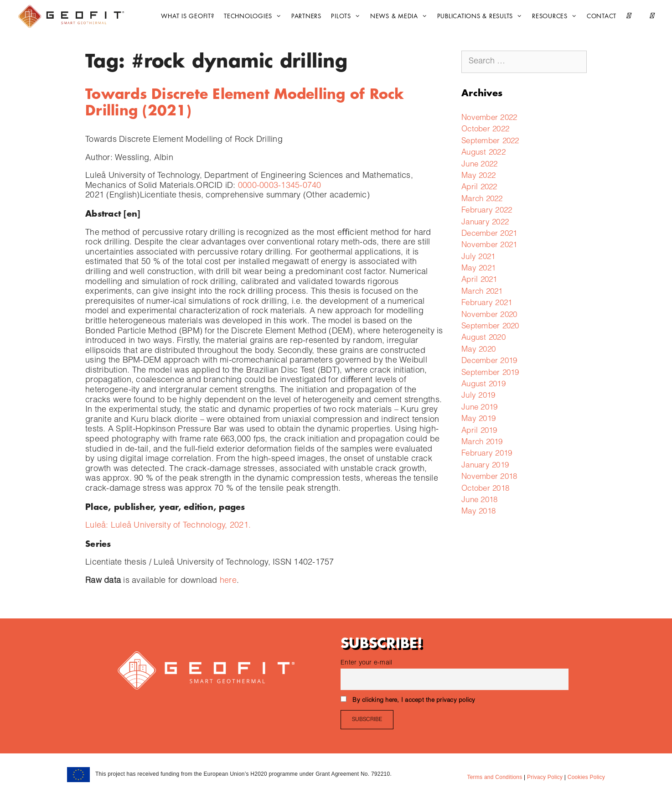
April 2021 (479, 280)
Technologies (255, 16)
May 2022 (478, 176)
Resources (557, 16)
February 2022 (487, 211)
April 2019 (479, 431)
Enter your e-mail (366, 663)
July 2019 (478, 396)
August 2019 (483, 385)
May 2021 (478, 269)
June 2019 (479, 408)
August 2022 (483, 153)
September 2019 (490, 373)
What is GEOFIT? (187, 16)
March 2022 (482, 200)
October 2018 (485, 489)
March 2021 (482, 292)
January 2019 (485, 466)
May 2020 (478, 350)
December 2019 (489, 361)
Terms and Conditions (494, 777)
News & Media (401, 16)
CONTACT (602, 16)
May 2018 (478, 512)
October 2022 (485, 130)
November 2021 (489, 246)
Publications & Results (482, 16)
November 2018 (489, 477)
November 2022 (489, 118)
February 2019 (487, 454)
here (228, 581)
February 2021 (487, 304)
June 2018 (479, 501)
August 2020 (483, 338)
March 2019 (482, 443)
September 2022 (490, 142)
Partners (306, 16)
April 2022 (479, 188)
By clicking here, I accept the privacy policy (414, 701)
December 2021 (489, 234)
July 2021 (478, 257)
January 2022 (485, 223)
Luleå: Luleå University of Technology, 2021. (168, 526)
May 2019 (478, 419)
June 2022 (479, 165)
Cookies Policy (585, 777)
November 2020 (489, 315)
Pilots (348, 16)
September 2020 (490, 327)
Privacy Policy (544, 777)
